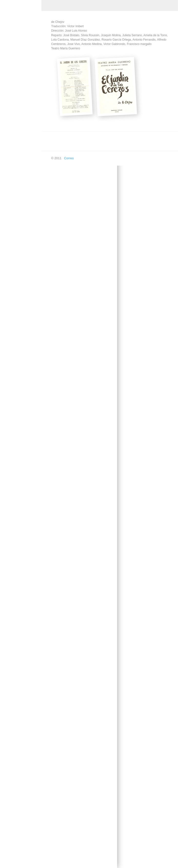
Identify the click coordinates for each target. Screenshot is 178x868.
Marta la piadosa (19, 695)
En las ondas (13, 851)
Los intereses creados (17, 659)
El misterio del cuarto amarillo (22, 310)
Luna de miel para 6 (21, 672)
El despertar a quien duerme (21, 280)
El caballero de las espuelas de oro (20, 250)
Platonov (14, 729)
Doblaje (9, 828)
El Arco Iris (15, 237)
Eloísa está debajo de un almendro (20, 325)
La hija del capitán (20, 502)
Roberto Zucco (18, 752)
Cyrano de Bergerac (21, 184)
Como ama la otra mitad (20, 170)
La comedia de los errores (20, 416)
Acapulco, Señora (20, 104)
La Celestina (16, 403)
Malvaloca (15, 684)
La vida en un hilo (20, 566)
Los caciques (17, 600)
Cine (7, 81)
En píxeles (11, 839)
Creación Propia (15, 58)
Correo (66, 158)
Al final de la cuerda (21, 131)
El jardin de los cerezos (18, 295)
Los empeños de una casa (22, 614)
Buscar (9, 862)
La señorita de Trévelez (17, 538)
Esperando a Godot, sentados (21, 352)
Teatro (8, 93)
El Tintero (14, 339)
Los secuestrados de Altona (22, 553)
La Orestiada (16, 525)
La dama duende (19, 441)
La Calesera (16, 392)
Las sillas (14, 589)
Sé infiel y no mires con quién (21, 765)
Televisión (11, 817)
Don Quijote (16, 195)
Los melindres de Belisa (19, 644)
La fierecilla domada (21, 475)
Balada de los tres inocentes (20, 144)
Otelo (11, 718)
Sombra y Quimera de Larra (21, 780)
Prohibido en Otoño (21, 741)
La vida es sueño (19, 578)
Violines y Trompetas (22, 794)
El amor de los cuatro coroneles (22, 223)
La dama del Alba (20, 430)
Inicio (8, 47)
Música (9, 70)
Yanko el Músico (19, 805)
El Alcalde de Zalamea (16, 208)
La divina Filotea (19, 452)
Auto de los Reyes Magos (20, 117)
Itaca (11, 380)
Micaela (13, 706)
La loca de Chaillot (20, 513)
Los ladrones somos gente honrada (21, 629)
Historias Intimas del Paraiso (22, 367)
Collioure (14, 157)
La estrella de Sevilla (22, 464)
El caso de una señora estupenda (20, 265)
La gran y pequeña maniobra (20, 488)
